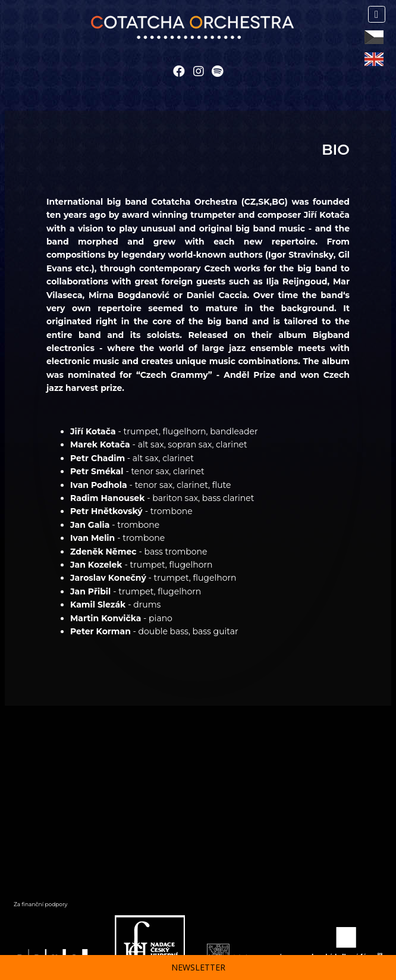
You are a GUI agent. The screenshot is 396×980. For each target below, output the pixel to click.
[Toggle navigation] (377, 14)
